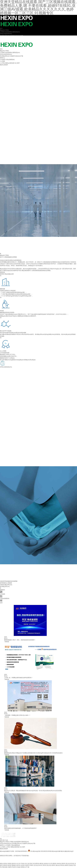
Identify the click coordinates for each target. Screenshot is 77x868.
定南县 (71, 865)
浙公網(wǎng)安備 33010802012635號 (41, 851)
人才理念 (2, 63)
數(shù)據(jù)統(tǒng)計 (67, 851)
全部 (38, 601)
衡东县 (9, 865)
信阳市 (53, 865)
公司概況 (2, 32)
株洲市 (66, 865)
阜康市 (27, 865)
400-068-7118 (4, 840)
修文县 (58, 865)
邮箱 (1, 864)
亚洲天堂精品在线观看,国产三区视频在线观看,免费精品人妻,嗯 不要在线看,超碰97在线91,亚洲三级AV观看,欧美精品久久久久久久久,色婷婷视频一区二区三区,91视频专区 (38, 861)
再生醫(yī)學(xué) (5, 35)
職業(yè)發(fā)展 (10, 63)
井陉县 (62, 865)
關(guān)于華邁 (4, 30)
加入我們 (17, 63)
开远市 (14, 867)
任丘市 (18, 864)
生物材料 (12, 35)
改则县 (46, 864)
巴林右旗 (4, 867)
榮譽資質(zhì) (16, 32)
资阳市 (63, 864)
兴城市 (9, 867)
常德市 (31, 865)
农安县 (23, 865)
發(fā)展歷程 (9, 32)
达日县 (36, 865)
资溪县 (9, 864)
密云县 (68, 864)
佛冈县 (41, 864)
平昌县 (23, 864)
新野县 (37, 864)
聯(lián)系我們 (4, 65)
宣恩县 (23, 867)
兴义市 (50, 864)
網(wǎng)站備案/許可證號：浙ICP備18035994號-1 (14, 851)
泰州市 (18, 865)
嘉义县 (49, 865)
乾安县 (72, 864)
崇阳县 (5, 865)
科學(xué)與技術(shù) (6, 34)
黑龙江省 (32, 864)
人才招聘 (2, 61)
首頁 (1, 28)
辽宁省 (27, 867)
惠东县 (14, 864)
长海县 (18, 867)
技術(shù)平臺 (19, 35)
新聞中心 (2, 58)
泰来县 (59, 864)
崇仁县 (27, 864)
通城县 (14, 865)
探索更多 (2, 272)
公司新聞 (2, 60)
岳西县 (5, 864)
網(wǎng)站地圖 (56, 851)
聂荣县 (54, 864)
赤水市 (40, 865)
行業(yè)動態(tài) (10, 60)
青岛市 (45, 865)
